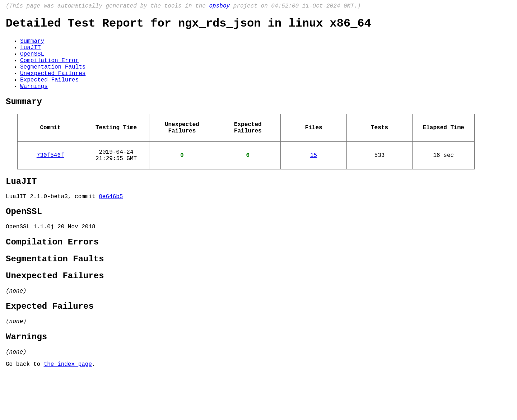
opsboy (219, 7)
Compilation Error (49, 69)
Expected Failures (49, 93)
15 (314, 177)
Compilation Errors (52, 273)
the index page (68, 410)
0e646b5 (111, 223)
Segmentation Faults (53, 77)
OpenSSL (32, 61)
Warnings (34, 101)
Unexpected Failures (53, 85)
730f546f (50, 177)
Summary (32, 46)
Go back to (25, 410)
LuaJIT (31, 53)
